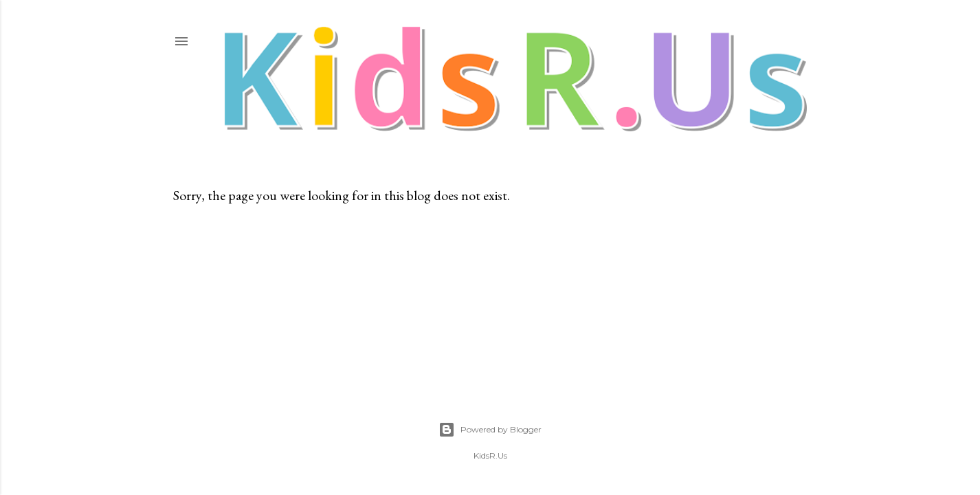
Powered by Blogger (490, 430)
